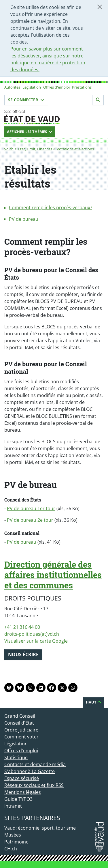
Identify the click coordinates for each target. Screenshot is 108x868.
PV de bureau (24, 219)
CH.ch (11, 849)
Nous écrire (23, 654)
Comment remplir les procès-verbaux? (51, 207)
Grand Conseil (20, 716)
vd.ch (9, 149)
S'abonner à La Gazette (30, 771)
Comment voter (21, 737)
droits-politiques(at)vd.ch (32, 634)
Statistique (16, 757)
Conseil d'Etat (19, 723)
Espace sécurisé (22, 778)
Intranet (13, 806)
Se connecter (26, 100)
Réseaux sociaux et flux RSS (34, 785)
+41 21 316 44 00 (22, 627)
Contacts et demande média (35, 764)
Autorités (12, 87)
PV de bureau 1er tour (31, 508)
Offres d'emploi (56, 87)
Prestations (82, 87)
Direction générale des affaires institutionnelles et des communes (53, 575)
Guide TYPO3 (18, 799)
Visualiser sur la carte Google (36, 641)
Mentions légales (23, 792)
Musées (13, 835)
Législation (32, 87)
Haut (93, 702)
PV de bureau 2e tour (30, 520)
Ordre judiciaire (21, 730)
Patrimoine (16, 842)
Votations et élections (75, 149)
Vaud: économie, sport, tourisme (40, 828)
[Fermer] (100, 7)
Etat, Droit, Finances (35, 149)
